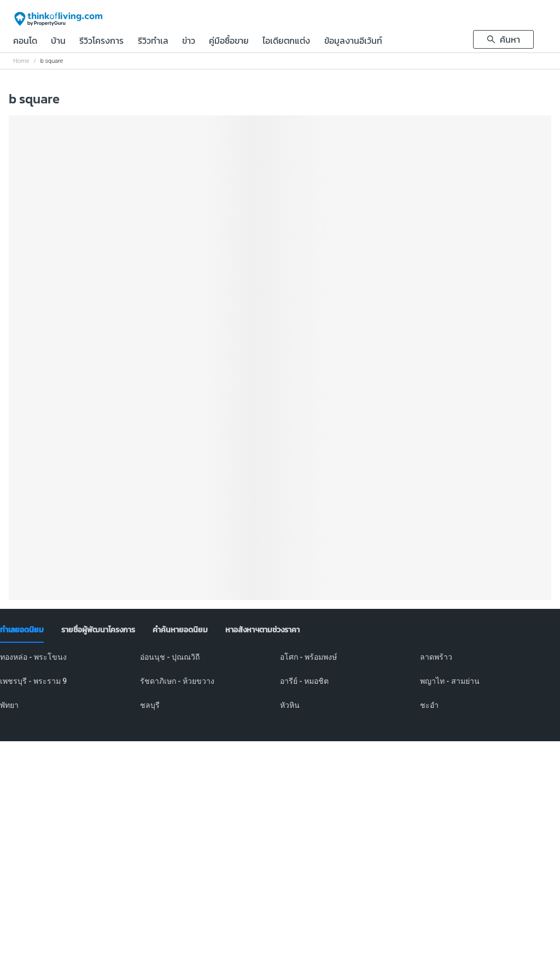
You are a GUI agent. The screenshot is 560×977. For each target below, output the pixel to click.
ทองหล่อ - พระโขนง (33, 657)
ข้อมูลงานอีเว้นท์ (353, 42)
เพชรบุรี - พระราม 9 (33, 681)
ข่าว (189, 42)
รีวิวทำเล (153, 42)
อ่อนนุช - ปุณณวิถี (170, 657)
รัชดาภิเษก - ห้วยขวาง (177, 681)
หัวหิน (290, 705)
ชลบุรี (150, 705)
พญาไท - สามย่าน (450, 681)
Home (21, 61)
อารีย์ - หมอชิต (304, 681)
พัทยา (9, 705)
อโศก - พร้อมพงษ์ (308, 657)
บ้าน (58, 42)
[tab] (22, 630)
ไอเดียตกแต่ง (286, 42)
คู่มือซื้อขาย (229, 42)
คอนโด (25, 42)
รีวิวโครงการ (101, 42)
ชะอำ (429, 705)
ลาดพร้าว (436, 657)
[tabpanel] (280, 688)
